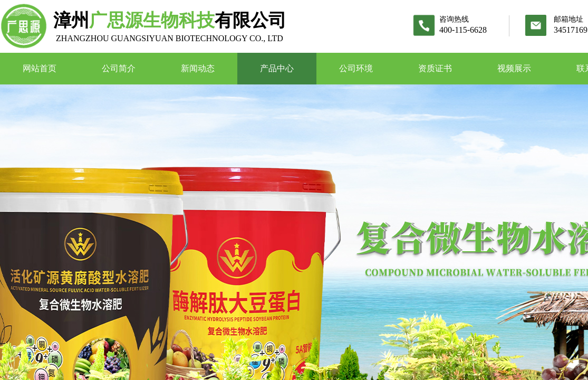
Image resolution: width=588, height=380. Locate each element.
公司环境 (356, 68)
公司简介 (119, 68)
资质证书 (435, 68)
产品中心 (277, 68)
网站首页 (40, 68)
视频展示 (514, 68)
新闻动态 (198, 68)
